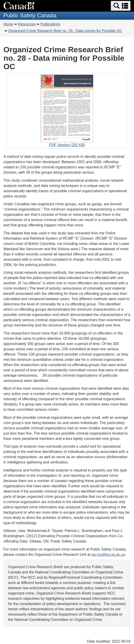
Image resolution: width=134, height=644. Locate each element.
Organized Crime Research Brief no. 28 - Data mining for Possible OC (65, 31)
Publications (50, 24)
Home (8, 24)
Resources (27, 24)
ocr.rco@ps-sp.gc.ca (108, 555)
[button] (121, 6)
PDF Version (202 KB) (67, 112)
